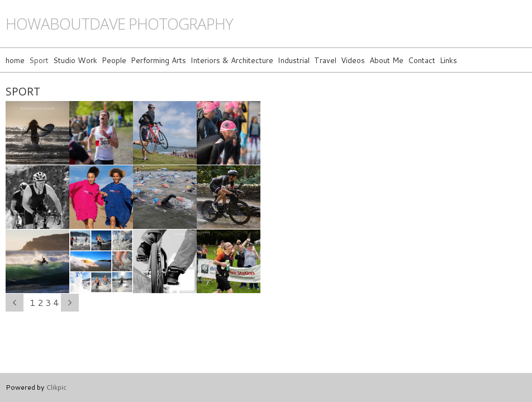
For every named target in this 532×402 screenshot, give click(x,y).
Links (448, 60)
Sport (39, 60)
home (15, 60)
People (114, 60)
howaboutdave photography (119, 24)
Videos (353, 60)
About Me (386, 60)
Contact (422, 60)
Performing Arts (158, 60)
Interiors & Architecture (232, 60)
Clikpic (56, 387)
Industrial (294, 60)
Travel (325, 60)
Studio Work (75, 60)
